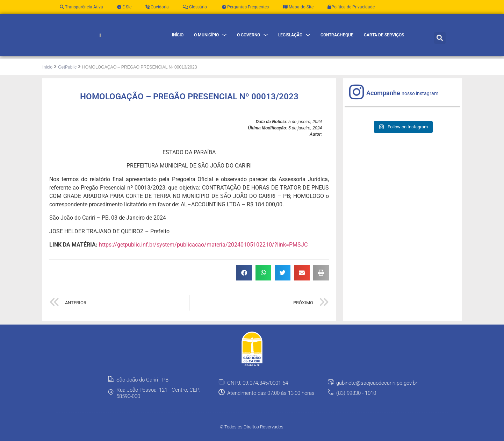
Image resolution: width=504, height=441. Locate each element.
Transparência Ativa (81, 7)
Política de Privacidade (351, 7)
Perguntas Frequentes (245, 7)
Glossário (195, 7)
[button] (440, 43)
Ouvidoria (157, 7)
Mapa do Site (298, 7)
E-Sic (124, 7)
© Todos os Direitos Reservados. (252, 437)
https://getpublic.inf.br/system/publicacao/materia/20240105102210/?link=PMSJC (203, 255)
